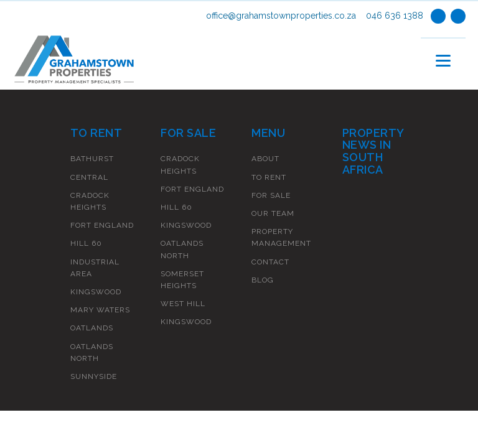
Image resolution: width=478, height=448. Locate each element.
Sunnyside (94, 376)
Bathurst (92, 159)
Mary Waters (100, 310)
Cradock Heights (90, 201)
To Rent (269, 177)
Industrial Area (95, 268)
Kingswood (96, 292)
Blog (263, 280)
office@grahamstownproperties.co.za (281, 16)
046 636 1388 (395, 16)
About (265, 159)
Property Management (281, 237)
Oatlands (92, 328)
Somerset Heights (182, 280)
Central (89, 177)
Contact (270, 262)
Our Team (273, 213)
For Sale (271, 195)
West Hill (183, 304)
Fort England (102, 225)
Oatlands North (92, 352)
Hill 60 (86, 243)
